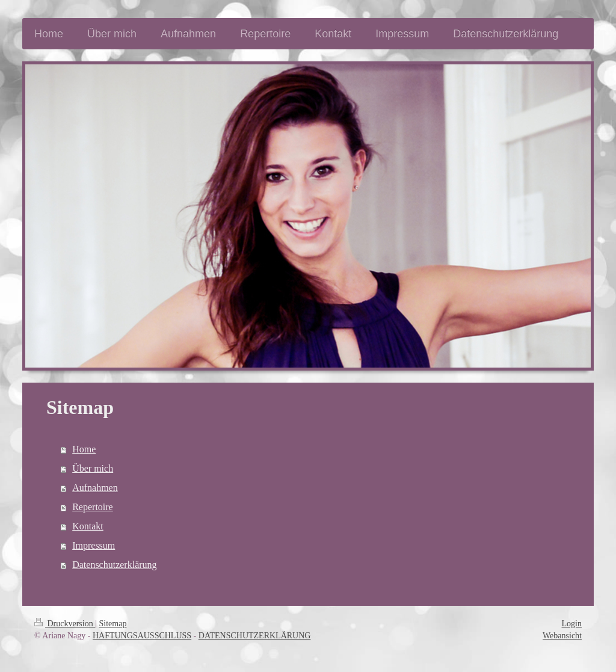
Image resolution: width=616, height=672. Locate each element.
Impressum (94, 545)
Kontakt (88, 526)
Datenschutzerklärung (114, 565)
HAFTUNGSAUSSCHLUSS (142, 636)
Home (84, 449)
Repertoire (93, 507)
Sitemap (113, 624)
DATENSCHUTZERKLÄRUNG (255, 636)
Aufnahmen (95, 488)
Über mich (93, 468)
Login (572, 624)
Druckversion (65, 624)
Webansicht (562, 636)
